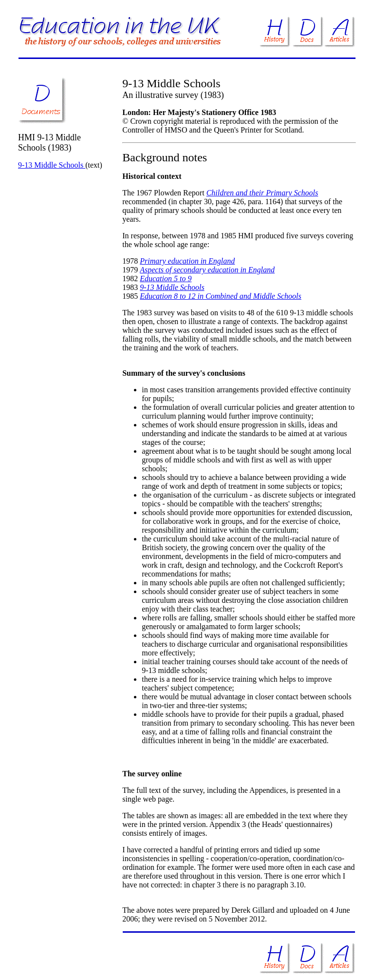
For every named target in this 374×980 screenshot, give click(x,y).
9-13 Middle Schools (52, 165)
